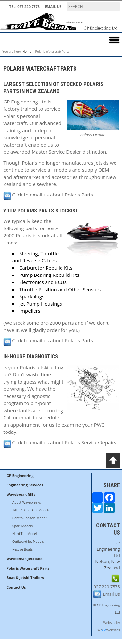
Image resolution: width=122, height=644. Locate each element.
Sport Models (22, 526)
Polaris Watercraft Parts (28, 568)
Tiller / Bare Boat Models (31, 510)
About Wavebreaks (27, 502)
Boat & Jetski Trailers (25, 578)
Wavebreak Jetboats (24, 559)
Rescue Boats (22, 549)
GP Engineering (20, 475)
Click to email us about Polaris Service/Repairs (60, 442)
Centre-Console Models (30, 518)
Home (27, 51)
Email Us (53, 6)
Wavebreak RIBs (21, 494)
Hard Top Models (25, 534)
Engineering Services (25, 485)
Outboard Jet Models (28, 542)
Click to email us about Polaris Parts (48, 195)
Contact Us (16, 587)
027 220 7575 (107, 587)
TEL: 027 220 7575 (25, 6)
